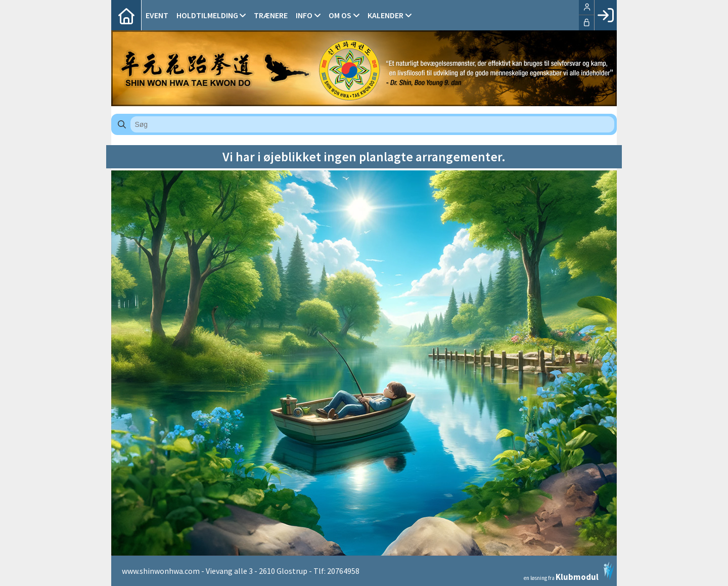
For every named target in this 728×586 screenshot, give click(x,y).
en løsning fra (569, 571)
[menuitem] (126, 15)
